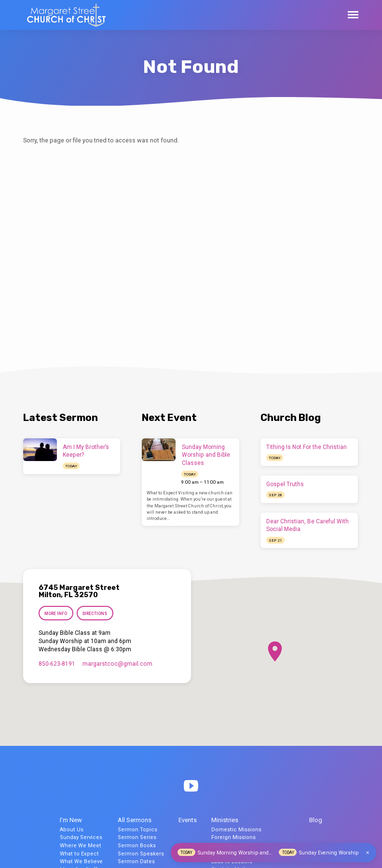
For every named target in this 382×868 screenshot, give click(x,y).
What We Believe (81, 861)
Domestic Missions (236, 830)
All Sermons (135, 820)
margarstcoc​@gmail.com (117, 664)
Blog (316, 820)
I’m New (71, 820)
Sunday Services (81, 837)
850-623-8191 (57, 664)
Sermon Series (137, 837)
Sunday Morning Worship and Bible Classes (206, 455)
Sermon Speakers (141, 854)
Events (188, 820)
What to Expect (79, 854)
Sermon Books (137, 846)
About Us (72, 830)
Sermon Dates (136, 861)
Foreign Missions (233, 837)
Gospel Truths (285, 484)
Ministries (225, 820)
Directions (95, 614)
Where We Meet (81, 846)
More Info (56, 614)
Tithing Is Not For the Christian (307, 447)
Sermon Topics (137, 830)
